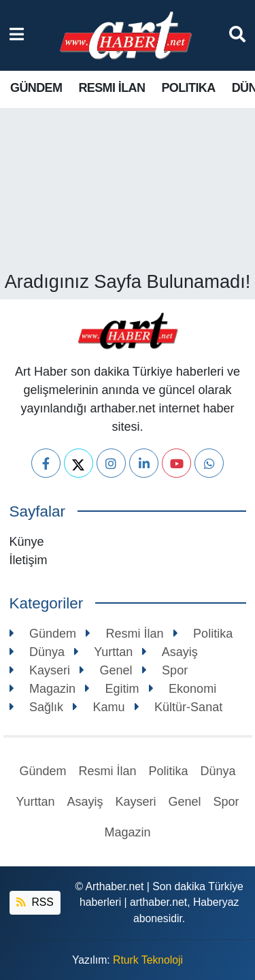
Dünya (37, 652)
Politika (188, 88)
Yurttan (103, 652)
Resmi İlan (112, 88)
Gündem (36, 88)
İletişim (29, 560)
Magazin (43, 689)
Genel (106, 670)
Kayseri (40, 670)
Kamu (99, 707)
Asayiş (170, 652)
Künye (27, 542)
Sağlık (37, 707)
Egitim (112, 689)
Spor (165, 670)
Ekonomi (183, 689)
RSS (35, 902)
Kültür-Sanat (179, 707)
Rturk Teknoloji (148, 960)
